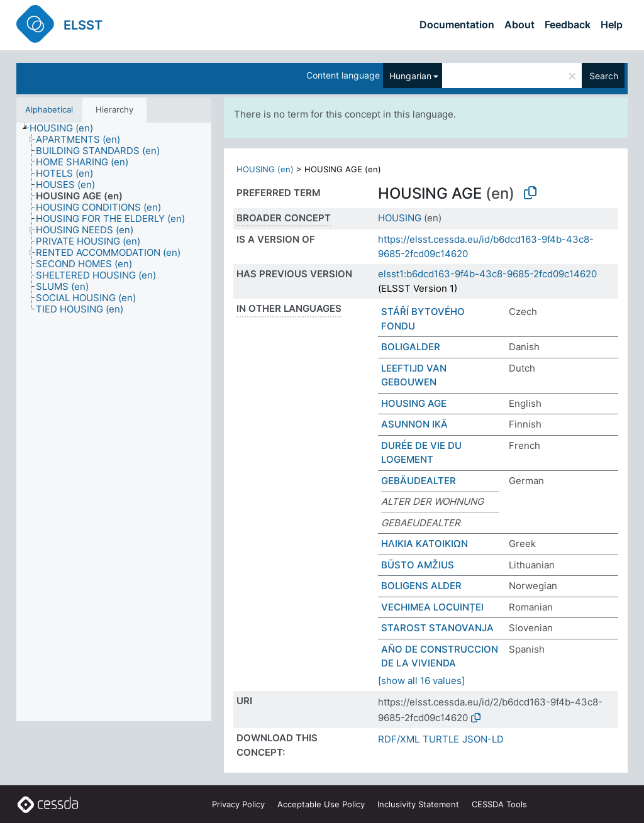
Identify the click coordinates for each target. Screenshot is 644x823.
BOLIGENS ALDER (421, 586)
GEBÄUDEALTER (419, 481)
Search (604, 76)
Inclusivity (418, 804)
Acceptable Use (321, 804)
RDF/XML (399, 739)
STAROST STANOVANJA (437, 628)
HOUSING (400, 218)
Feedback (568, 25)
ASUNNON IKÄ (414, 424)
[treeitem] (67, 128)
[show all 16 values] (421, 681)
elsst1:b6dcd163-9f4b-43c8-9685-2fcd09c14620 (487, 274)
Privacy (238, 804)
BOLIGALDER (411, 347)
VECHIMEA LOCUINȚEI (432, 607)
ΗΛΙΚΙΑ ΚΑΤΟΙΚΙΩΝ (425, 544)
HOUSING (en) (265, 169)
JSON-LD (483, 739)
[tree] (114, 422)
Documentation (457, 25)
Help (612, 25)
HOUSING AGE (414, 403)
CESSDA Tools (499, 804)
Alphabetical (49, 109)
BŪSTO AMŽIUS (418, 565)
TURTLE (441, 739)
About (519, 25)
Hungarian (410, 76)
